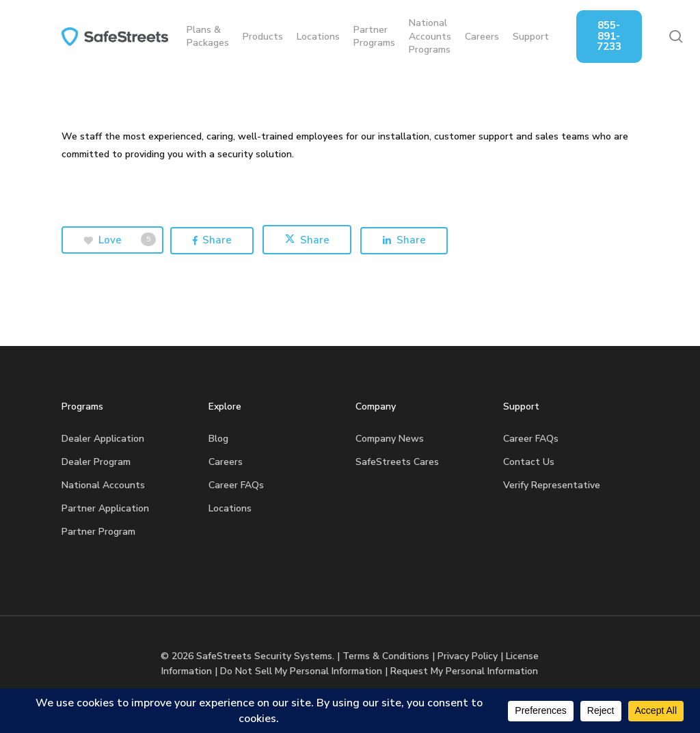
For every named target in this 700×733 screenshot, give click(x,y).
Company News (390, 439)
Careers (226, 462)
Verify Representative (552, 485)
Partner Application (105, 508)
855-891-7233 (619, 36)
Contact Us (529, 462)
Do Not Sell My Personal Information (301, 671)
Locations (230, 508)
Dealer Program (96, 462)
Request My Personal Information (464, 671)
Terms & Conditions (386, 656)
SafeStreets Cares (397, 462)
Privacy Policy (468, 656)
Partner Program (98, 532)
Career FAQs (236, 485)
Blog (218, 439)
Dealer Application (103, 439)
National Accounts (103, 485)
